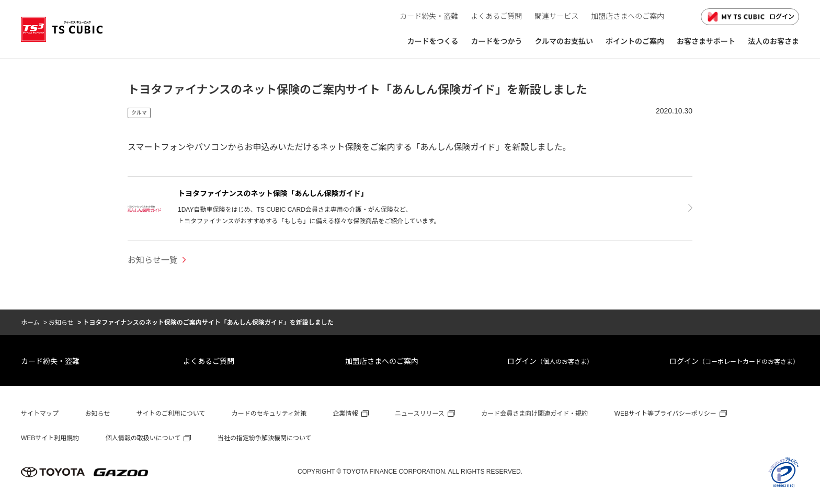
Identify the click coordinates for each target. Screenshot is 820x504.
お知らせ (61, 323)
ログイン (750, 17)
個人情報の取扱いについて (143, 438)
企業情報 (346, 414)
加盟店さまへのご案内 (382, 361)
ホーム (30, 323)
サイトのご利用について (171, 414)
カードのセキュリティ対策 (269, 414)
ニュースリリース (420, 414)
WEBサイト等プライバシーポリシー (665, 414)
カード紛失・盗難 (50, 361)
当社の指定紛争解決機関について (265, 438)
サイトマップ (40, 414)
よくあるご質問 (209, 361)
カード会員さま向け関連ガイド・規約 (534, 414)
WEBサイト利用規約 (50, 438)
